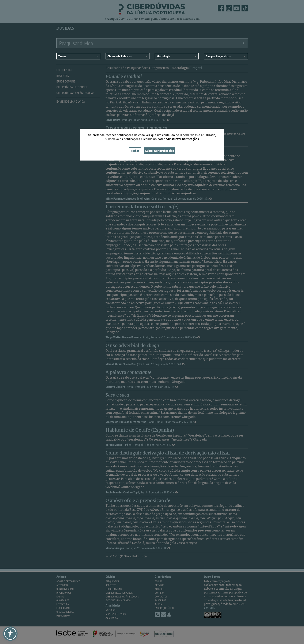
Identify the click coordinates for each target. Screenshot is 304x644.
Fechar (135, 151)
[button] (10, 634)
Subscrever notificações (160, 151)
